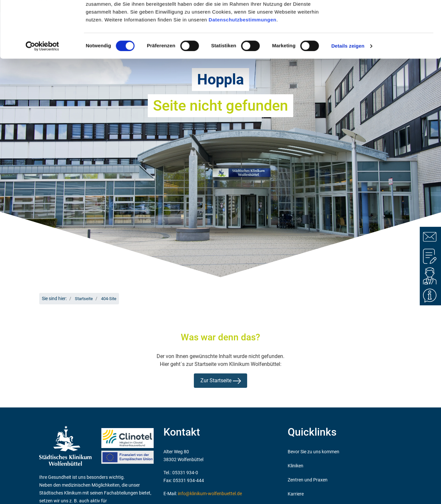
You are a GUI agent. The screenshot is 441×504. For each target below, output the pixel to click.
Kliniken (296, 466)
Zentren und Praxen (308, 480)
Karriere (296, 494)
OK (387, 17)
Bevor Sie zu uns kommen (314, 452)
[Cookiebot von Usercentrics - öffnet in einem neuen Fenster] (42, 98)
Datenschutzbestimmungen (242, 71)
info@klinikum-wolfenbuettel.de (210, 494)
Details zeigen (348, 97)
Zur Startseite (221, 381)
